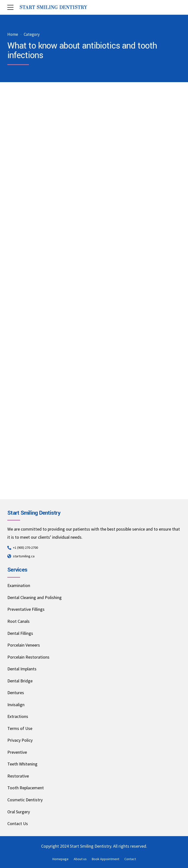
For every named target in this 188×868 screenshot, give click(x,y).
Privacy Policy (20, 740)
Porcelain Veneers (24, 645)
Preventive (17, 752)
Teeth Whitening (22, 764)
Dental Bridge (20, 681)
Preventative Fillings (26, 609)
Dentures (16, 693)
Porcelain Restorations (28, 657)
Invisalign (16, 705)
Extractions (18, 716)
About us (80, 859)
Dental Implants (22, 669)
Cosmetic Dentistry (25, 800)
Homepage (60, 859)
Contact (130, 859)
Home (13, 34)
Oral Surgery (19, 812)
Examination (19, 585)
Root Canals (18, 621)
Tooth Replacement (26, 788)
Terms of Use (20, 728)
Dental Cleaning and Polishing (35, 597)
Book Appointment (106, 859)
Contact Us (18, 823)
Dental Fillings (20, 633)
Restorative (18, 776)
